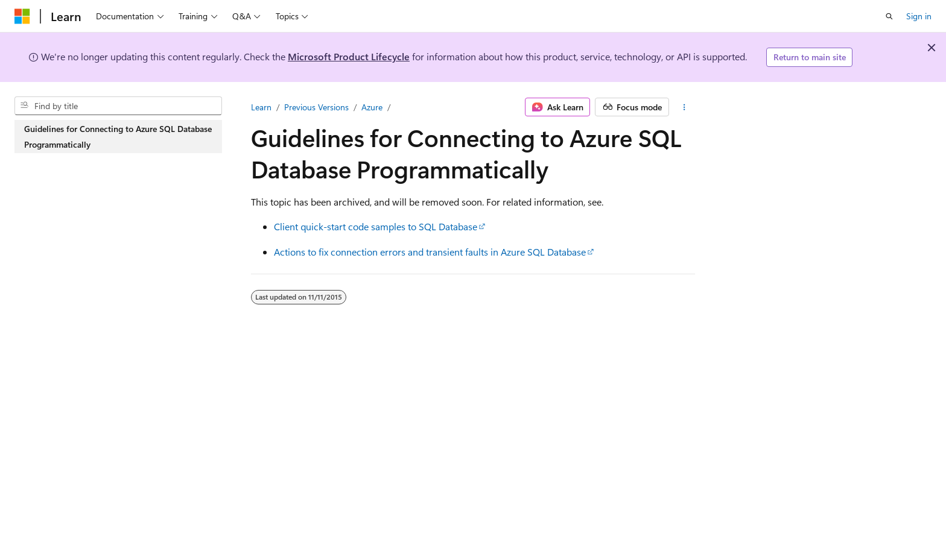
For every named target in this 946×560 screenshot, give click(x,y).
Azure (372, 107)
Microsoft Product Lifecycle (349, 56)
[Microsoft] (22, 16)
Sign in (919, 16)
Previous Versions (316, 107)
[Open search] (889, 16)
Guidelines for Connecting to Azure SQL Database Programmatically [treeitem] (118, 137)
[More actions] (684, 107)
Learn (261, 107)
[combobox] (118, 106)
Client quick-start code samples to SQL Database (376, 226)
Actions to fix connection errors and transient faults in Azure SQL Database (430, 252)
